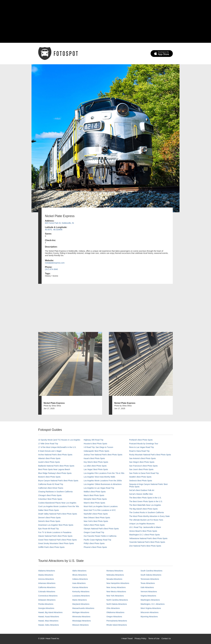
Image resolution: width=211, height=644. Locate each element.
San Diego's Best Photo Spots (142, 462)
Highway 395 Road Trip (94, 440)
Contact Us (166, 638)
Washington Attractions (150, 600)
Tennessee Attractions (150, 579)
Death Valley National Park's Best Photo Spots (58, 514)
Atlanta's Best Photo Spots (49, 458)
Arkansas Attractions (47, 583)
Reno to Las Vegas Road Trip (141, 447)
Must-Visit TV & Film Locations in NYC (100, 510)
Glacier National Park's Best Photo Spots (55, 536)
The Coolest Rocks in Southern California (146, 512)
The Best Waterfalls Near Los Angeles (145, 505)
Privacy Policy (140, 638)
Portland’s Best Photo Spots (141, 440)
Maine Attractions (80, 600)
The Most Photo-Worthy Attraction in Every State (149, 516)
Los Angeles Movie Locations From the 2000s (103, 481)
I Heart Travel (127, 638)
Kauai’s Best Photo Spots (94, 458)
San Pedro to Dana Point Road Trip (144, 473)
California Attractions (47, 587)
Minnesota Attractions (81, 617)
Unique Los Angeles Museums (142, 524)
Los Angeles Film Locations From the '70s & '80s (104, 473)
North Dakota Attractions (117, 604)
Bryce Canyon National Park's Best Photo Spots (58, 481)
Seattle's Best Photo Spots (140, 477)
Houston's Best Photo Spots (95, 444)
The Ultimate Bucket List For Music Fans (146, 520)
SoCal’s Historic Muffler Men (141, 494)
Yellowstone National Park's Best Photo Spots (148, 538)
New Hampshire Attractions (118, 583)
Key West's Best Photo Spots (96, 462)
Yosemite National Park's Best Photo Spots (147, 542)
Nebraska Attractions (115, 575)
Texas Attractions (148, 583)
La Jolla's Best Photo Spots (95, 466)
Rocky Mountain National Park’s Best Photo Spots (150, 455)
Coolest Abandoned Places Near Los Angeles (57, 503)
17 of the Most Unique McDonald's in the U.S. (57, 447)
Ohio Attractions (113, 608)
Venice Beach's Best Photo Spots (143, 531)
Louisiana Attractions (81, 596)
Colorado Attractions (47, 592)
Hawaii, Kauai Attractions (49, 617)
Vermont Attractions (149, 592)
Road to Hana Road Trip (139, 451)
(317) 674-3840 (51, 269)
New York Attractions (115, 596)
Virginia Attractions (148, 596)
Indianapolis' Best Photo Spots (96, 451)
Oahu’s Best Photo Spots (94, 525)
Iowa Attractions (79, 583)
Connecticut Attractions (48, 596)
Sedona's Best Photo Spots (141, 481)
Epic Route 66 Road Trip (49, 529)
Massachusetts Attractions (83, 608)
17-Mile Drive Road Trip (48, 444)
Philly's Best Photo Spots (94, 543)
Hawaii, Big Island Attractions (50, 612)
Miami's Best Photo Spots (94, 503)
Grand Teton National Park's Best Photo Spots (57, 540)
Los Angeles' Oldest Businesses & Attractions (103, 484)
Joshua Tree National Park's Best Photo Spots (103, 455)
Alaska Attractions (46, 575)
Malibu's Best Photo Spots (95, 492)
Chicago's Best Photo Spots (50, 495)
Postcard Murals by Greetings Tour (144, 444)
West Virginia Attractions (151, 608)
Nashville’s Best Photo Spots (96, 514)
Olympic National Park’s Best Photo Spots (101, 529)
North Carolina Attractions (117, 600)
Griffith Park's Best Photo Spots (51, 547)
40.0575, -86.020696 (54, 230)
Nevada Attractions (114, 579)
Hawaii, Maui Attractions (48, 621)
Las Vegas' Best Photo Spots (96, 469)
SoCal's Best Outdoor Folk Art (142, 490)
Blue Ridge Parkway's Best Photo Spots (55, 473)
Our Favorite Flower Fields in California (100, 536)
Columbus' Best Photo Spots (50, 499)
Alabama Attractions (47, 571)
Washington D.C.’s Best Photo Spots (144, 535)
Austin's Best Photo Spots (49, 462)
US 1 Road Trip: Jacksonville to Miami (145, 527)
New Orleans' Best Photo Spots (97, 518)
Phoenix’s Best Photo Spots (95, 547)
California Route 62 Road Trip (51, 484)
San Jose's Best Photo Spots (141, 469)
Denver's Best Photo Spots (49, 518)
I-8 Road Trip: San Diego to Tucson (98, 447)
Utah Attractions (147, 587)
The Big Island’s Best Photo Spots (143, 509)
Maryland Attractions (81, 604)
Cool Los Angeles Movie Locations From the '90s (59, 506)
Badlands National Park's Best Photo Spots (56, 466)
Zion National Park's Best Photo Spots (145, 546)
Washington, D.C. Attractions (153, 604)
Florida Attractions (46, 604)
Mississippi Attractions (82, 621)
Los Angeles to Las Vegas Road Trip (99, 488)
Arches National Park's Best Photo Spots (55, 455)
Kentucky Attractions (81, 592)
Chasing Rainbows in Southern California (55, 492)
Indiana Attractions (80, 579)
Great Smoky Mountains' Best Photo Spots (56, 543)
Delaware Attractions (47, 600)
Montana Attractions (115, 571)
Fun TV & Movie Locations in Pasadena (55, 532)
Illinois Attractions (80, 575)
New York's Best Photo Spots (96, 521)
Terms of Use (154, 638)
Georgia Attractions (46, 608)
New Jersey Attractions (116, 587)
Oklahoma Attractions (115, 612)
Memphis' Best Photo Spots (95, 499)
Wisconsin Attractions (150, 612)
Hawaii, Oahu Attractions (49, 625)
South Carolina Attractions (152, 571)
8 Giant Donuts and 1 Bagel (50, 451)
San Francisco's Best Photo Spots (143, 466)
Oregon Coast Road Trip (94, 532)
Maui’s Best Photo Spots (94, 495)
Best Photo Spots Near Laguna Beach (54, 469)
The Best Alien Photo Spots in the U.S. (145, 498)
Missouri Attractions (81, 625)
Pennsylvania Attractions (117, 621)
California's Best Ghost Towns (51, 488)
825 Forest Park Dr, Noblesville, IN (59, 223)
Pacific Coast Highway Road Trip (97, 540)
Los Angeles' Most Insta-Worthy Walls (99, 477)
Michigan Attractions (81, 612)
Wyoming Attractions (149, 617)
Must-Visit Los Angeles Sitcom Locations (101, 506)
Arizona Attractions (46, 579)
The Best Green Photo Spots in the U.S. (146, 501)
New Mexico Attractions (116, 592)
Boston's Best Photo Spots (49, 477)
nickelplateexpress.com (55, 263)
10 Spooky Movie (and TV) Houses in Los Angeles (59, 440)
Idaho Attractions (79, 571)
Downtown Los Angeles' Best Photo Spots (56, 525)
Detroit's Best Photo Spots (49, 521)
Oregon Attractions (114, 617)
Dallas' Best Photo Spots (49, 510)
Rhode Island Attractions (117, 625)
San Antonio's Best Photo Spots (142, 458)
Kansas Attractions (80, 587)
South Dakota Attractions (151, 575)
